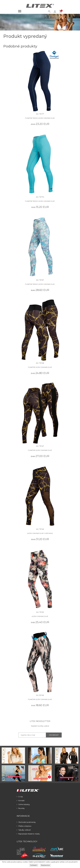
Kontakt (21, 801)
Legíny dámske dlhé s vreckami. (40, 533)
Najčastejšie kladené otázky (28, 834)
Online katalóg (23, 804)
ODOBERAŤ (54, 735)
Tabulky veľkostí (24, 830)
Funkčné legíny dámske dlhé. (40, 367)
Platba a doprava (24, 826)
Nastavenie (45, 865)
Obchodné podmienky (26, 822)
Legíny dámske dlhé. (40, 616)
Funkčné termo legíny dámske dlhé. (40, 118)
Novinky (21, 808)
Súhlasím (34, 865)
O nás (20, 797)
